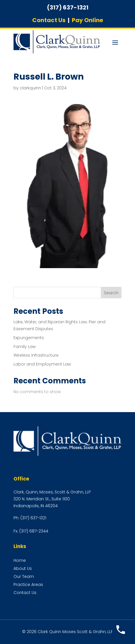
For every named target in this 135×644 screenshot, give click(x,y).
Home (20, 560)
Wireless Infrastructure (36, 355)
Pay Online (87, 20)
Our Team (24, 576)
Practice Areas (28, 585)
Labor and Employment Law (42, 364)
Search (111, 293)
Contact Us (49, 20)
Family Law (25, 347)
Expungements (29, 338)
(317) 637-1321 (33, 518)
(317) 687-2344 (34, 531)
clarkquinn (30, 88)
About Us (23, 568)
